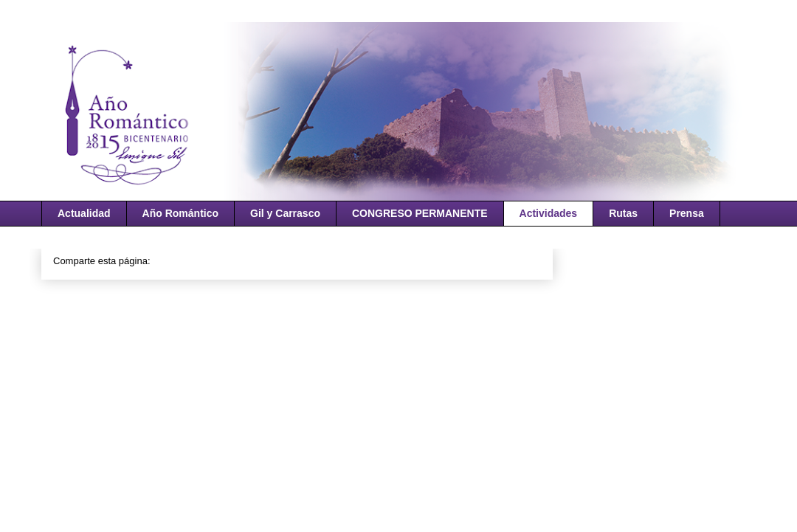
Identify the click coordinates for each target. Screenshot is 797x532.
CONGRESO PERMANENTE (420, 213)
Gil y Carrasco (285, 213)
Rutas (623, 213)
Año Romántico (180, 213)
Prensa (687, 213)
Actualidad (84, 213)
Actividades (549, 213)
